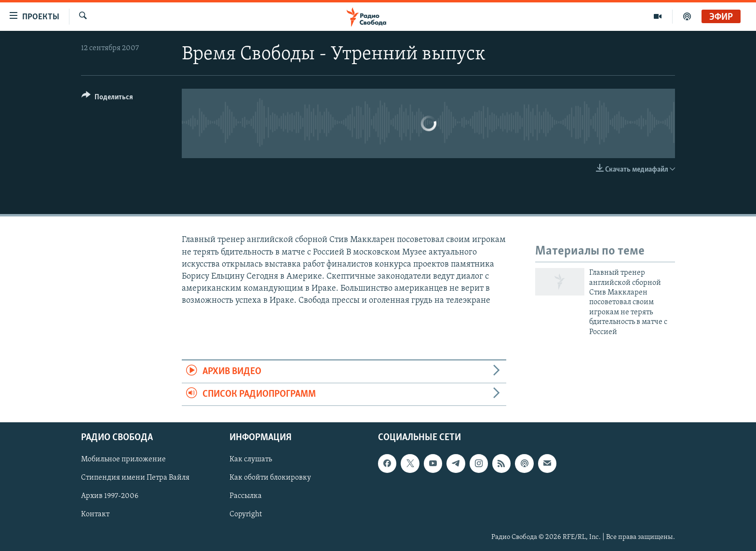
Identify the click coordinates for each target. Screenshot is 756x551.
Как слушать (251, 460)
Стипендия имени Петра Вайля (135, 478)
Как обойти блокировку (270, 478)
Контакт (95, 515)
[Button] (107, 99)
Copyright (246, 515)
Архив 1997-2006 (110, 497)
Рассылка (246, 497)
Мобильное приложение (123, 460)
